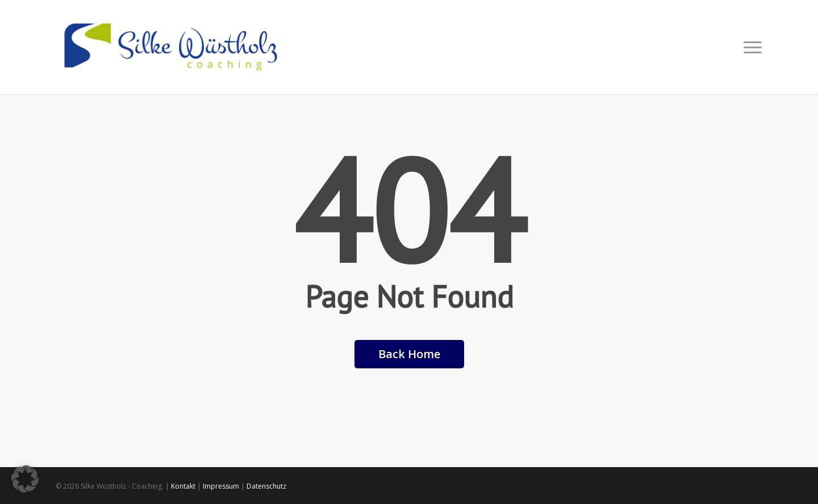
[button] (753, 47)
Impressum (221, 486)
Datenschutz (266, 486)
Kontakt (183, 486)
